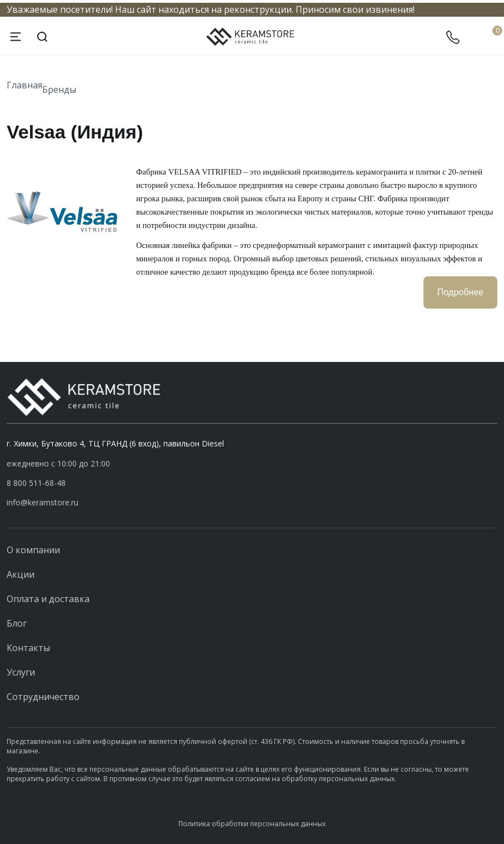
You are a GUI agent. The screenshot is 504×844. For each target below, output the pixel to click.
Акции (21, 574)
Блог (17, 623)
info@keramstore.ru (43, 502)
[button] (252, 483)
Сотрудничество (43, 697)
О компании (33, 550)
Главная (24, 85)
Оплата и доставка (48, 599)
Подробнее (460, 292)
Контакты (28, 648)
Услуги (21, 672)
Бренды (59, 89)
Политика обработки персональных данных (252, 824)
